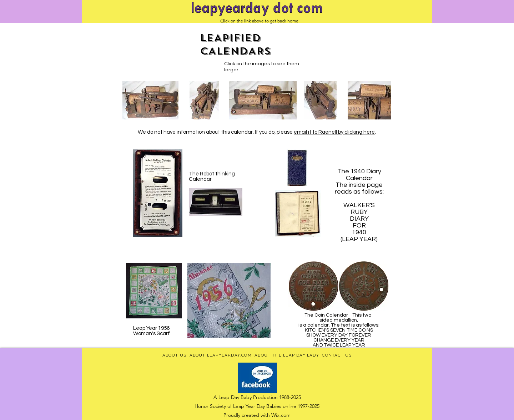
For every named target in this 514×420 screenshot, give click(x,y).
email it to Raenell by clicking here (334, 132)
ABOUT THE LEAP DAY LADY (287, 355)
